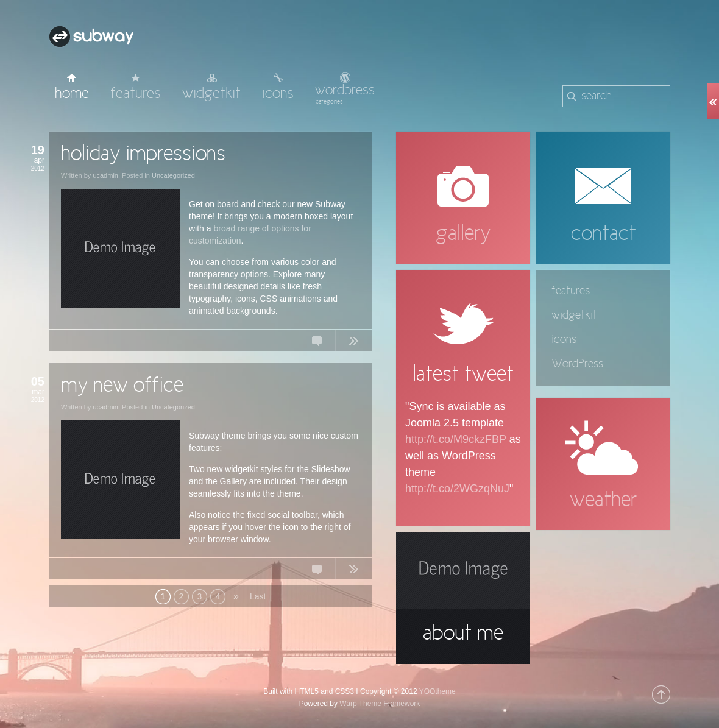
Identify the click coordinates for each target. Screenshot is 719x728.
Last (257, 596)
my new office (122, 386)
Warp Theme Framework (380, 704)
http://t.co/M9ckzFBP (456, 439)
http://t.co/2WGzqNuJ (457, 489)
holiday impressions (143, 155)
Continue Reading (353, 343)
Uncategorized (173, 175)
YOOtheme (437, 691)
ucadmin (105, 175)
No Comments (317, 343)
